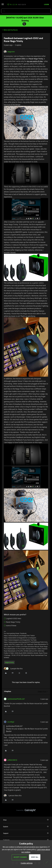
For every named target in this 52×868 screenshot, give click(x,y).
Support (26, 833)
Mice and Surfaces (11, 30)
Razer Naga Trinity (13, 622)
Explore (26, 826)
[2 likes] (13, 669)
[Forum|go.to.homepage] (16, 5)
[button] (3, 5)
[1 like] (13, 795)
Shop (26, 820)
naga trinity (9, 662)
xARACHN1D (12, 760)
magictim (11, 52)
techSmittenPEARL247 (16, 699)
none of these (11, 625)
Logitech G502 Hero (14, 618)
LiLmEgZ (11, 722)
